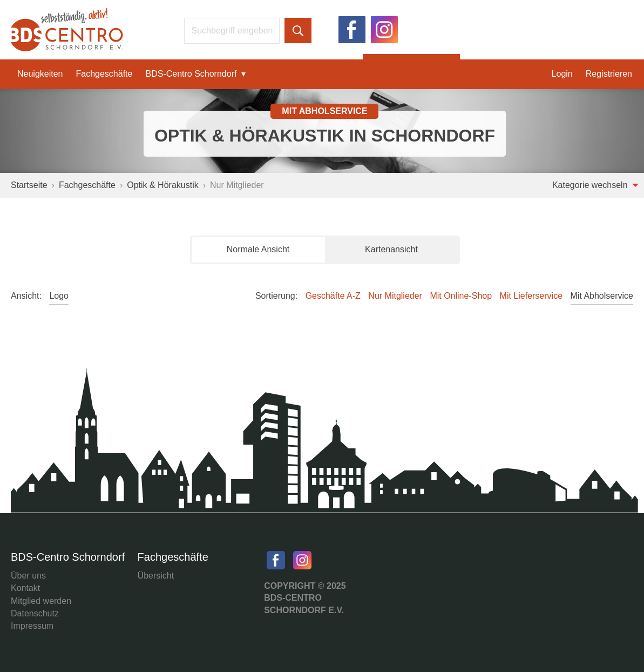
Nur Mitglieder (395, 296)
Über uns (28, 576)
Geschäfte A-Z (333, 296)
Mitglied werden (41, 601)
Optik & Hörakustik (162, 185)
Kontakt (25, 588)
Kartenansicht (391, 249)
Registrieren (609, 74)
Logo (59, 296)
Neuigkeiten (40, 74)
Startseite (29, 185)
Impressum (32, 626)
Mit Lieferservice (531, 296)
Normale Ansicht (258, 249)
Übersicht (156, 576)
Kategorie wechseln (595, 185)
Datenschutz (35, 613)
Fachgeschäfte (104, 74)
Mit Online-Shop (461, 296)
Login (562, 74)
